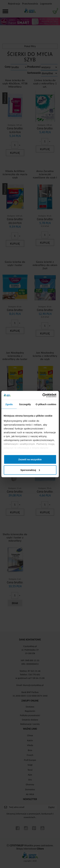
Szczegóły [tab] (25, 404)
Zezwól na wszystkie (30, 459)
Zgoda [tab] (9, 404)
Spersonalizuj (30, 470)
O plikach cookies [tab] (46, 404)
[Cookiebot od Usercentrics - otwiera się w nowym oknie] (43, 395)
